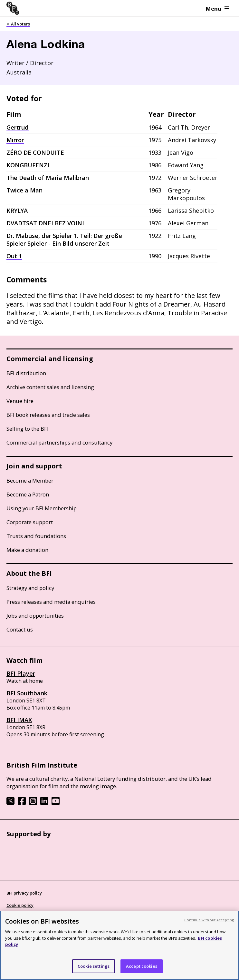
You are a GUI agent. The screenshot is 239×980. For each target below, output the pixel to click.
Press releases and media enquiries (51, 602)
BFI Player (21, 673)
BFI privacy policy (24, 893)
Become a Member (30, 480)
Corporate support (30, 522)
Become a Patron (28, 494)
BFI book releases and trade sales (48, 415)
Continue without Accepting (209, 925)
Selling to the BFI (28, 429)
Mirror (15, 140)
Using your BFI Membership (42, 508)
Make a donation (27, 550)
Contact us (20, 629)
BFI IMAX (19, 720)
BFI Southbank (27, 693)
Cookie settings (94, 971)
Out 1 (14, 256)
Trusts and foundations (36, 536)
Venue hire (20, 401)
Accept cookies (142, 971)
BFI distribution (26, 373)
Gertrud (18, 127)
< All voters (18, 24)
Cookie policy (20, 905)
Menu (218, 9)
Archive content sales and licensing (50, 387)
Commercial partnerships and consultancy (59, 442)
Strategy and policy (30, 588)
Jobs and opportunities (35, 616)
